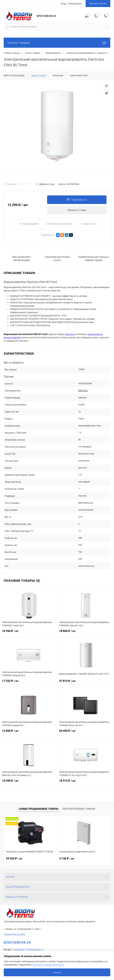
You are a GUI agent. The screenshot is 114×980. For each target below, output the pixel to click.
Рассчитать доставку (59, 224)
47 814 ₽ (86, 683)
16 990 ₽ (28, 783)
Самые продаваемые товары (39, 809)
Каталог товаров (57, 43)
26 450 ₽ (86, 733)
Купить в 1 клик (77, 210)
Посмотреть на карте (14, 934)
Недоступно (87, 224)
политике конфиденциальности (48, 965)
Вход (63, 4)
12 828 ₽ (28, 733)
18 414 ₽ (86, 783)
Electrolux (83, 391)
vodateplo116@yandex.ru (28, 950)
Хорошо (57, 973)
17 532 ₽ (28, 683)
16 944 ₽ (28, 633)
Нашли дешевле (29, 224)
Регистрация (75, 4)
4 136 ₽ (67, 858)
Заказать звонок (98, 3)
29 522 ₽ (14, 858)
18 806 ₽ (86, 633)
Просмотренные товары (79, 809)
